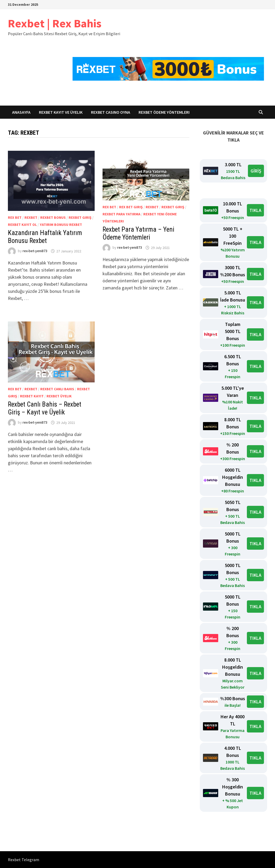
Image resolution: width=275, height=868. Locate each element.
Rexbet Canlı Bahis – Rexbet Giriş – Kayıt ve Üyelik (45, 408)
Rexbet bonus (53, 217)
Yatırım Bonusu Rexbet (61, 225)
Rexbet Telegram (24, 860)
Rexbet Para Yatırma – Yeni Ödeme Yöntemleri (138, 233)
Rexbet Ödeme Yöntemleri (164, 112)
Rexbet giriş (80, 217)
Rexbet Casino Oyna (111, 112)
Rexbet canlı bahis (57, 389)
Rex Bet (15, 217)
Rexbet (31, 217)
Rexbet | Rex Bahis (55, 23)
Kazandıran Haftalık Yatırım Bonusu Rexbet (45, 237)
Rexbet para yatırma (121, 214)
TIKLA (255, 210)
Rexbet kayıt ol (22, 225)
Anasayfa (21, 112)
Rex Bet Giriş (131, 207)
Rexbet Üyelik (59, 396)
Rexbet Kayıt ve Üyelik (61, 112)
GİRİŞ (256, 171)
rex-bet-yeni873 (35, 251)
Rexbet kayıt (32, 396)
